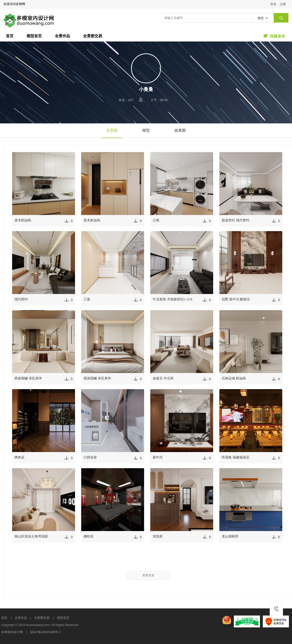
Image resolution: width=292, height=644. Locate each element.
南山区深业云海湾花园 (31, 536)
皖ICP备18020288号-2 (46, 632)
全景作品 (62, 36)
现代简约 (21, 299)
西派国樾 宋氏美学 (28, 378)
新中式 (158, 457)
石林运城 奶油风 (234, 378)
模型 (146, 130)
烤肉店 (19, 457)
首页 (10, 36)
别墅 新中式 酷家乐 (236, 299)
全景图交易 (93, 36)
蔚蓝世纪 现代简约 (235, 220)
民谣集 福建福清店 (235, 457)
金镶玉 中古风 (163, 378)
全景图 (112, 130)
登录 (273, 4)
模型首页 (34, 36)
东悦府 (158, 536)
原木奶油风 (23, 220)
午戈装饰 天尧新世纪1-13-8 (172, 299)
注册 (283, 4)
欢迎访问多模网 (14, 4)
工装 (87, 299)
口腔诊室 (90, 457)
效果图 (180, 130)
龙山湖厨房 (230, 536)
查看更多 (148, 575)
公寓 (156, 220)
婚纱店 (89, 536)
